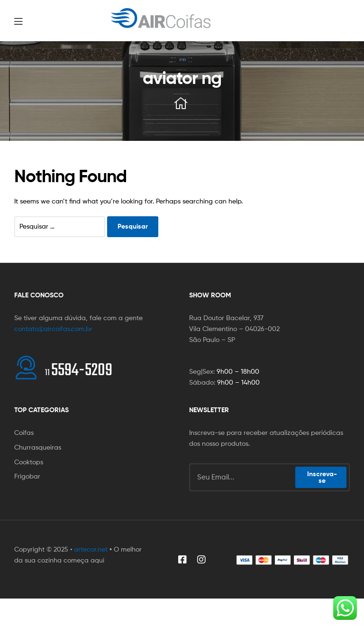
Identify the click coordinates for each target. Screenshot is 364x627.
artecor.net (91, 549)
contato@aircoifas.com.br (53, 328)
